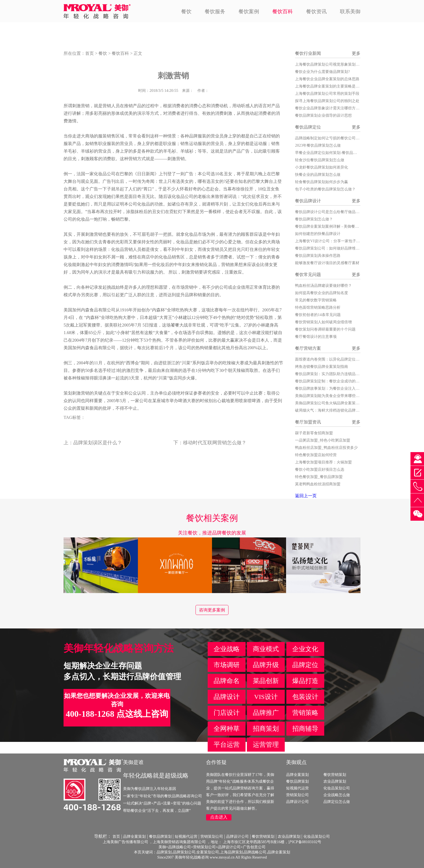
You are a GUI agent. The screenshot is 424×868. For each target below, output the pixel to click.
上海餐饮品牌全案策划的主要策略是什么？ (331, 86)
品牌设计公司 (297, 802)
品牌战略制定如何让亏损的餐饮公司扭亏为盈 (333, 138)
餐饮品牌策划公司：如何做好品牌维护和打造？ (335, 248)
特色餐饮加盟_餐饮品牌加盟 (319, 477)
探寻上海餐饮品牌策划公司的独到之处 (327, 101)
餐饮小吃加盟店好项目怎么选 (320, 469)
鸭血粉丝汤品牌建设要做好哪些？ (323, 285)
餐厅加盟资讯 (308, 422)
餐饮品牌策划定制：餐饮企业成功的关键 (329, 381)
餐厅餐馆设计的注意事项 (316, 337)
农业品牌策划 (335, 781)
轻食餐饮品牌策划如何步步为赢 (322, 182)
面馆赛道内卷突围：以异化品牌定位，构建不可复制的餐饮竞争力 (350, 359)
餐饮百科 (283, 11)
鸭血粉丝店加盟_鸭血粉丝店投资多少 (326, 448)
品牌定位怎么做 (337, 802)
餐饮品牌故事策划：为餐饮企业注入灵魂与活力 (335, 388)
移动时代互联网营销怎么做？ (215, 443)
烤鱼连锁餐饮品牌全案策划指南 (322, 366)
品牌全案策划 (297, 775)
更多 (356, 53)
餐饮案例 (249, 11)
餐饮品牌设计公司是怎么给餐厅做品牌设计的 (333, 212)
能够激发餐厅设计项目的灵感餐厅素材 (327, 263)
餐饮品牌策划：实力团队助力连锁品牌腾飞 (331, 374)
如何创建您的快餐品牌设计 (318, 234)
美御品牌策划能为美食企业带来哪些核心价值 (333, 396)
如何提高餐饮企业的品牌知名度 (322, 293)
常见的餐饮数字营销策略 (316, 300)
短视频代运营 (297, 788)
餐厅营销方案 (308, 348)
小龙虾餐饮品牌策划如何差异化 (322, 167)
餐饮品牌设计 (308, 201)
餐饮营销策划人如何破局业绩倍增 (323, 322)
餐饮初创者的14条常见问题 (318, 315)
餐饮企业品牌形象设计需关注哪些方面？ (329, 108)
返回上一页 (306, 496)
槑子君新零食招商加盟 (314, 433)
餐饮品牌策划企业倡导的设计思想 (323, 115)
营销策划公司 (297, 795)
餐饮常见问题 (308, 275)
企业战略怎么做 (337, 795)
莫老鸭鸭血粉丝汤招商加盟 (318, 484)
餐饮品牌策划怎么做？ (314, 219)
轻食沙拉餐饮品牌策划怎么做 (320, 160)
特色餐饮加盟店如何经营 (316, 455)
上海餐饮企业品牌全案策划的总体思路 (327, 79)
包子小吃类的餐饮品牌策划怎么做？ (325, 189)
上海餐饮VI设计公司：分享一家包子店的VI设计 (335, 241)
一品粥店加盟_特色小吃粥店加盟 (322, 440)
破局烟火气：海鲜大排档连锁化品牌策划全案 (333, 410)
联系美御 (350, 11)
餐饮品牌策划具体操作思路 (318, 255)
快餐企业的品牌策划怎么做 (318, 174)
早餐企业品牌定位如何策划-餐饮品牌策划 (330, 153)
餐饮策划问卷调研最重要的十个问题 (325, 329)
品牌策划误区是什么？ (98, 443)
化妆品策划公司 (337, 788)
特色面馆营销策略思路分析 (318, 307)
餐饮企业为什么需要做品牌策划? (322, 72)
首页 (90, 53)
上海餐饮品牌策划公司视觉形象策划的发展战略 (335, 64)
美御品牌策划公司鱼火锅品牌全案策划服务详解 (335, 403)
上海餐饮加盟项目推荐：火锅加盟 (323, 462)
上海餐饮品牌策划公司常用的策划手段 (327, 93)
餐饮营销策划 (335, 775)
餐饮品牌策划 (297, 781)
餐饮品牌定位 (308, 127)
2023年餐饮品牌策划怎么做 (318, 145)
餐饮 (186, 11)
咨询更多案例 (212, 610)
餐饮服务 (215, 11)
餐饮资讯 (316, 11)
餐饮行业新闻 (308, 53)
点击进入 (219, 817)
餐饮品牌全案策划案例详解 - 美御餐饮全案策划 (334, 226)
